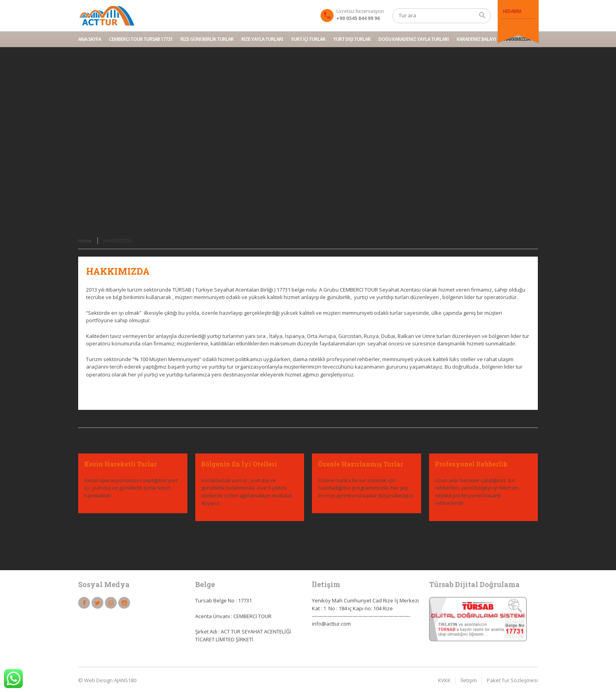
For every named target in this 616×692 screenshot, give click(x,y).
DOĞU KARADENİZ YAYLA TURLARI (413, 39)
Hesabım (512, 11)
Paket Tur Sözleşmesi (512, 680)
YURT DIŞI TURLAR (352, 39)
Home (85, 241)
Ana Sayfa (90, 39)
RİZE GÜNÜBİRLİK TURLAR (207, 39)
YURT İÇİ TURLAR (308, 39)
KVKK (444, 680)
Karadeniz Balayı (476, 39)
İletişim (469, 680)
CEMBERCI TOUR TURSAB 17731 (141, 39)
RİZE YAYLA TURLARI (262, 39)
